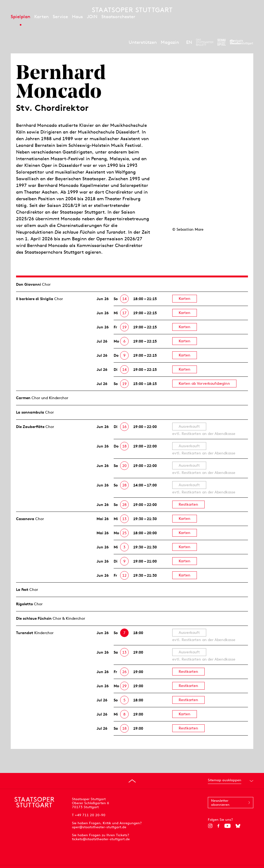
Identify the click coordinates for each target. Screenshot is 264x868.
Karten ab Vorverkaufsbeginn (204, 383)
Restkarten (188, 504)
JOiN (92, 17)
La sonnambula (30, 412)
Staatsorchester (118, 17)
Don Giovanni (28, 284)
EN (189, 42)
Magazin (170, 42)
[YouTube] (227, 826)
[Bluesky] (238, 826)
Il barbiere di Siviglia (35, 299)
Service (60, 17)
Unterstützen (143, 42)
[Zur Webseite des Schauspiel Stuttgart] (221, 42)
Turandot (25, 633)
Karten (41, 17)
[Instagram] (210, 826)
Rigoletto (24, 604)
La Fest (22, 590)
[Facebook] (218, 826)
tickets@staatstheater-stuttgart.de (101, 839)
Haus (77, 17)
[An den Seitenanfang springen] (132, 781)
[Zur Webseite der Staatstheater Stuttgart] (241, 42)
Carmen (23, 398)
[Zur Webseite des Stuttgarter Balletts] (205, 42)
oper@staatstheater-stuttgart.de (99, 827)
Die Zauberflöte (30, 427)
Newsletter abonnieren (220, 803)
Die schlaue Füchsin (34, 618)
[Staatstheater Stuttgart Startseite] (132, 10)
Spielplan (20, 17)
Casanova (25, 519)
